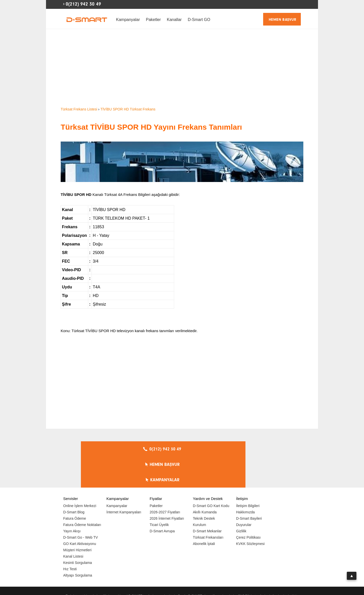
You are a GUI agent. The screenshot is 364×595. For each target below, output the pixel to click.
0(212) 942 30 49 (83, 4)
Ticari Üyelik (159, 494)
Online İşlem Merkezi (80, 475)
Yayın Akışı (72, 500)
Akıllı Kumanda (205, 481)
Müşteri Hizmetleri (77, 519)
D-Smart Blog (74, 481)
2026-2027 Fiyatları (165, 481)
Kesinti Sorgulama (78, 532)
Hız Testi (70, 538)
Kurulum (199, 494)
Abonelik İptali (204, 513)
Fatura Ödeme (75, 488)
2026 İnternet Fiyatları (167, 488)
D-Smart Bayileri (249, 488)
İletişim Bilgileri (248, 475)
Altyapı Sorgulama (78, 544)
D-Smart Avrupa (162, 500)
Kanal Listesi (73, 525)
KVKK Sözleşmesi (250, 513)
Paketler (153, 20)
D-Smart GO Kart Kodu (211, 475)
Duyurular (244, 494)
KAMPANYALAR (251, 449)
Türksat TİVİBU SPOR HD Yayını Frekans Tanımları (151, 127)
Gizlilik (241, 500)
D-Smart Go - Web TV (81, 507)
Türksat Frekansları (208, 507)
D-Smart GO (199, 20)
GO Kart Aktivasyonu (80, 513)
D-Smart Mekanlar (207, 500)
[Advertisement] (182, 68)
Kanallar (174, 20)
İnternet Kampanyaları (124, 481)
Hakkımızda (245, 481)
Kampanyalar (128, 20)
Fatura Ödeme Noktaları (82, 494)
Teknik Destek (204, 488)
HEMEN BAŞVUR (283, 20)
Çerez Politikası (248, 507)
